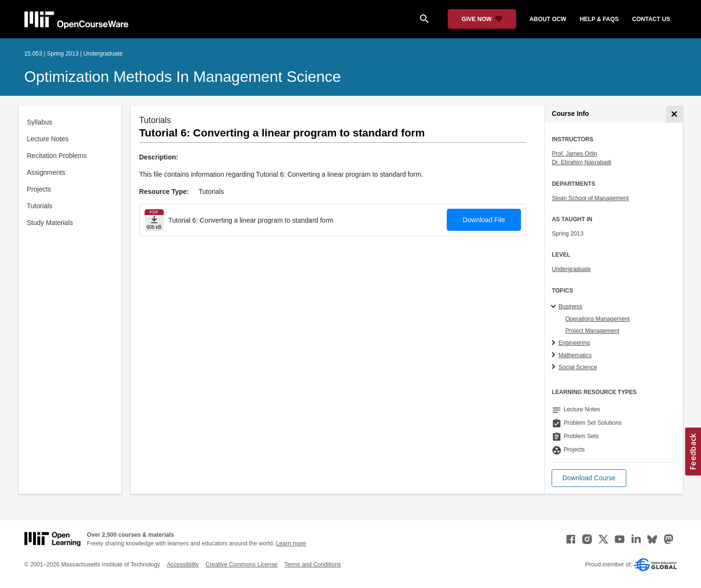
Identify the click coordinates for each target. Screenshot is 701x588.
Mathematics (575, 355)
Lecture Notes (48, 139)
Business (570, 306)
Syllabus (40, 122)
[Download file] (154, 220)
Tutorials (40, 206)
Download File (484, 220)
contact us (651, 19)
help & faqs (599, 19)
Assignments (46, 172)
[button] (589, 478)
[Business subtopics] (555, 307)
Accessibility (183, 565)
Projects (39, 189)
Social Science (577, 367)
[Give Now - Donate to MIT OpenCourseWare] (482, 19)
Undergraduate (571, 269)
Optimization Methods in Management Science (183, 77)
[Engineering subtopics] (555, 343)
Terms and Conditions (313, 565)
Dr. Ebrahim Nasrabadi (581, 162)
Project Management (592, 331)
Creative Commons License (241, 565)
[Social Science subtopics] (555, 367)
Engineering (574, 343)
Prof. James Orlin (574, 154)
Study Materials (50, 223)
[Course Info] (674, 114)
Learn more (291, 543)
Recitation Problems (57, 156)
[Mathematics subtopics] (555, 355)
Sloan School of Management (590, 198)
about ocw (548, 19)
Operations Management (597, 319)
